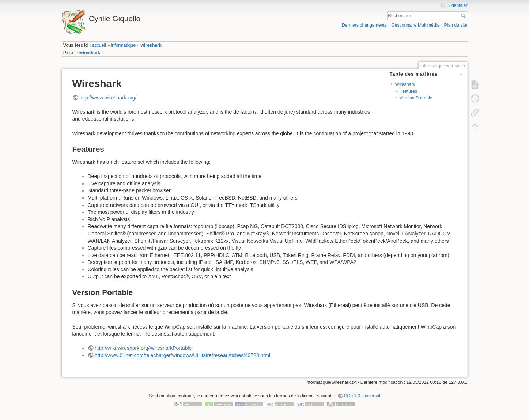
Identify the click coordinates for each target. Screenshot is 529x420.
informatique (123, 45)
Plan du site (456, 25)
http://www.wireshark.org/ (108, 98)
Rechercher (464, 16)
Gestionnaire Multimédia (415, 25)
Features (408, 91)
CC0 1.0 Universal (362, 396)
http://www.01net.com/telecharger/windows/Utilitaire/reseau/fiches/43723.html (182, 355)
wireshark (151, 45)
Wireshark (405, 84)
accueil (99, 45)
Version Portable (416, 98)
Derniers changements (364, 25)
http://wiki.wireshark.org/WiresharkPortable (143, 348)
